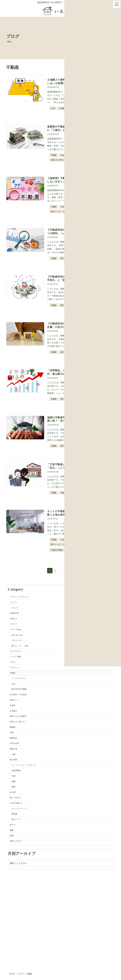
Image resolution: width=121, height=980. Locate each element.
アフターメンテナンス (19, 597)
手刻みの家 (14, 743)
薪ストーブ (16, 819)
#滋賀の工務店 (57, 550)
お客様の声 (14, 613)
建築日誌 (13, 738)
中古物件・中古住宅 (18, 694)
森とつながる (15, 797)
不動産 (54, 155)
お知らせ (13, 618)
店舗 (13, 781)
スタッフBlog (15, 629)
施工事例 (13, 759)
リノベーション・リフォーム (24, 765)
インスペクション (19, 678)
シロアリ (13, 624)
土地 (53, 108)
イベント (13, 602)
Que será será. (17, 635)
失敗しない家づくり (59, 160)
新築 (13, 787)
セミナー (15, 608)
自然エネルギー (16, 841)
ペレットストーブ (19, 808)
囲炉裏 (14, 814)
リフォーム (14, 667)
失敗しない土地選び (18, 716)
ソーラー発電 (15, 656)
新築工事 (13, 749)
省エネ (12, 825)
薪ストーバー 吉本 (59, 211)
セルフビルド (15, 651)
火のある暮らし (16, 803)
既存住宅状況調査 (19, 689)
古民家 (12, 705)
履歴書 (12, 727)
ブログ (12, 662)
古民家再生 (16, 770)
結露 (12, 830)
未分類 (12, 792)
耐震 (12, 835)
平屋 (12, 732)
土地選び (62, 108)
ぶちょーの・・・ (19, 640)
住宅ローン (14, 700)
